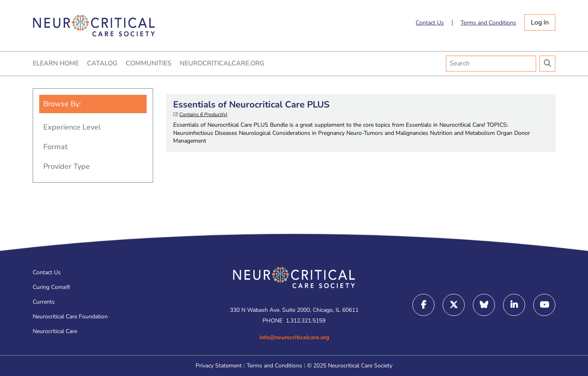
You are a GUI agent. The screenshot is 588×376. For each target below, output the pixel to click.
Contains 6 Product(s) (203, 114)
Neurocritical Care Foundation (70, 317)
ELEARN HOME (56, 63)
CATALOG (102, 63)
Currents (44, 302)
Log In (540, 22)
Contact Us (430, 23)
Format (55, 147)
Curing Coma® (51, 287)
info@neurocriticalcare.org (294, 337)
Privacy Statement (219, 366)
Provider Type (67, 166)
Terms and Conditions (488, 23)
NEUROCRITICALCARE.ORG (222, 63)
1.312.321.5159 (306, 321)
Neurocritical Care (55, 331)
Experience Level (72, 127)
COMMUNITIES (149, 63)
